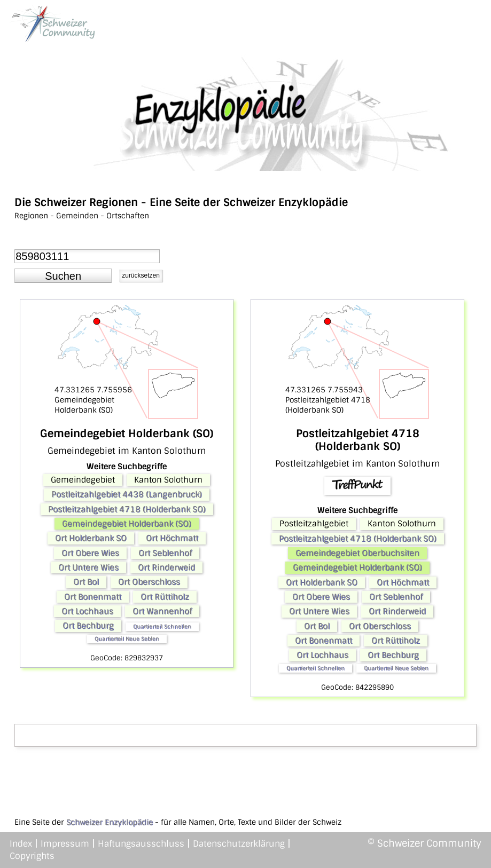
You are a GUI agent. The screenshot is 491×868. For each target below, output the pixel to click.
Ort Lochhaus (87, 611)
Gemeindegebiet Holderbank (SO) (127, 524)
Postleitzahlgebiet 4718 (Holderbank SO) (127, 509)
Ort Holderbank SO (91, 538)
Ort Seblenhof (165, 553)
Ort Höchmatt (172, 538)
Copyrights (32, 856)
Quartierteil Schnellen (162, 626)
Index (21, 844)
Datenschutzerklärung (239, 844)
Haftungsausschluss (141, 844)
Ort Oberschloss (149, 582)
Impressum (65, 844)
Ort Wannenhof (162, 611)
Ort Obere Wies (90, 553)
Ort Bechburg (88, 626)
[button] (63, 276)
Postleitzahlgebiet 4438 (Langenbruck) (127, 494)
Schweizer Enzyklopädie (110, 822)
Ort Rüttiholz (165, 597)
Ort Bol (86, 582)
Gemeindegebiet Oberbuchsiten (357, 553)
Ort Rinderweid (166, 567)
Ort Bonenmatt (93, 597)
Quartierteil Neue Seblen (127, 639)
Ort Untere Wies (88, 567)
